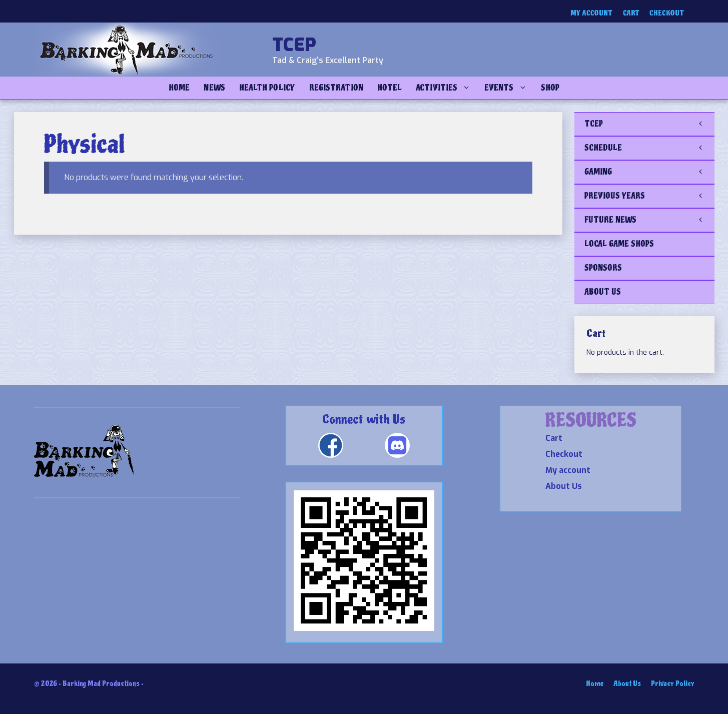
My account (592, 13)
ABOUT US (603, 292)
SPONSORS (603, 268)
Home (179, 88)
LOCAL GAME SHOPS (619, 244)
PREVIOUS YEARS (649, 196)
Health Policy (267, 88)
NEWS (214, 88)
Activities (447, 88)
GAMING (649, 172)
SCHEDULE (649, 148)
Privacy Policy (673, 684)
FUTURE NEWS (649, 220)
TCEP (294, 45)
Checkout (667, 13)
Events (509, 88)
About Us (564, 486)
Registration (336, 88)
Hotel (390, 88)
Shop (550, 88)
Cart (631, 13)
